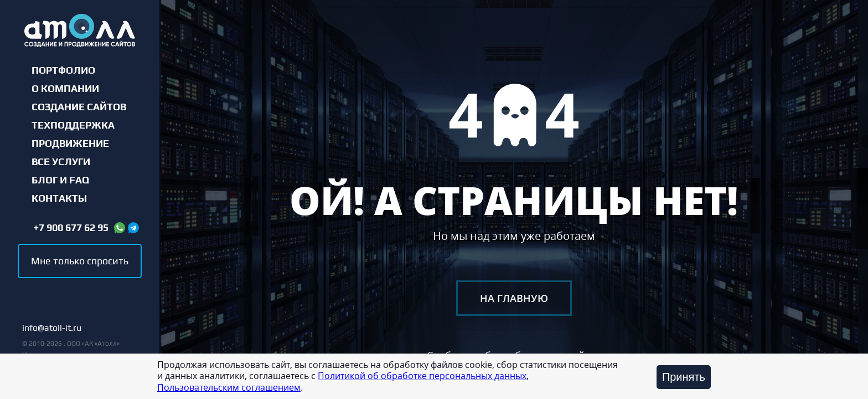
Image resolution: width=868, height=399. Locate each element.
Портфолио (63, 70)
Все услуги (61, 162)
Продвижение (70, 144)
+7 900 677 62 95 (71, 228)
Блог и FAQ (60, 180)
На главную (514, 298)
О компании (65, 89)
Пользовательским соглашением (229, 387)
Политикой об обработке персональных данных (422, 376)
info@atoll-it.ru (52, 328)
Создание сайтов (79, 107)
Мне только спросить (80, 261)
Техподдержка (73, 125)
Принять (684, 377)
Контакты (59, 198)
